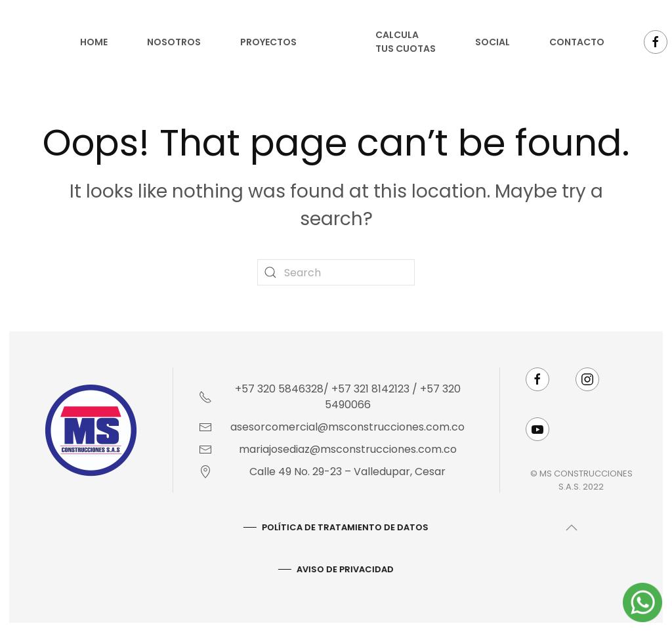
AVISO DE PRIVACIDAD (344, 569)
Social (493, 42)
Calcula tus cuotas (406, 42)
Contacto (577, 42)
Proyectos (268, 42)
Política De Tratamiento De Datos (344, 527)
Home (94, 42)
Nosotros (174, 42)
